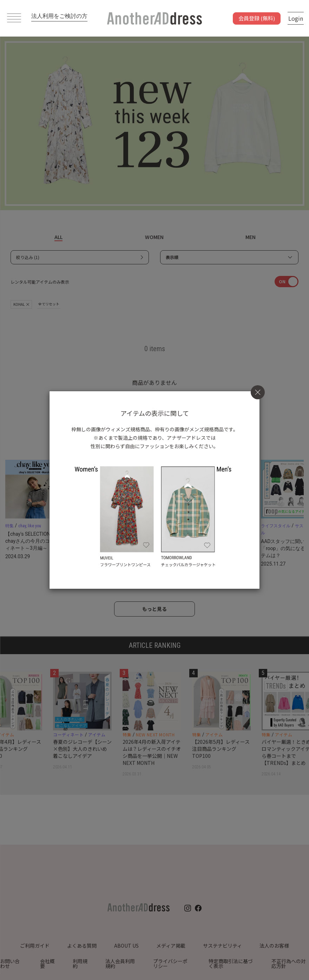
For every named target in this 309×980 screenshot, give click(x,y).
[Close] (258, 392)
